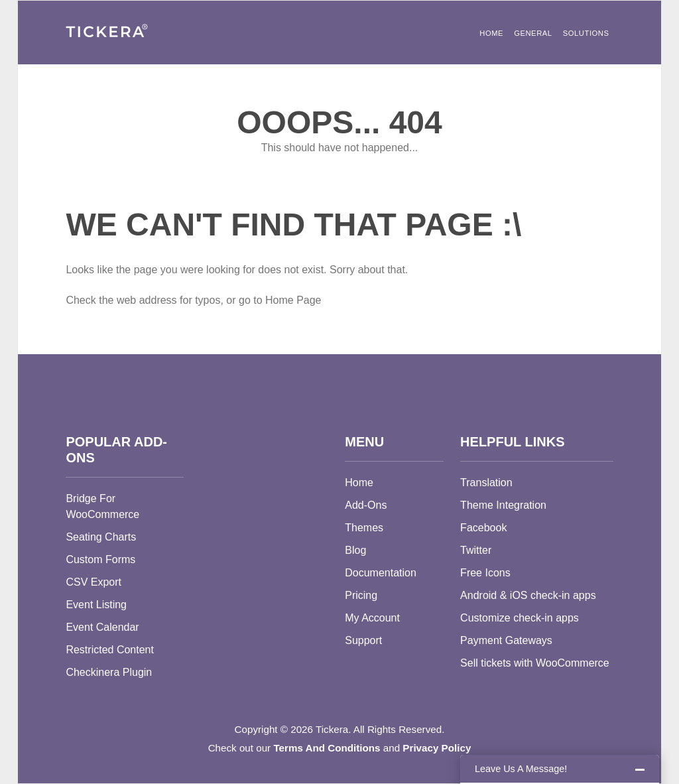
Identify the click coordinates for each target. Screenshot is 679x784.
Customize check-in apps (520, 618)
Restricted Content (110, 650)
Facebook (483, 528)
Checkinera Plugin (109, 672)
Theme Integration (503, 505)
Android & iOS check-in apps (528, 595)
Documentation (381, 573)
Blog (355, 550)
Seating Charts (101, 537)
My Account (372, 618)
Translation (486, 483)
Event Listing (96, 605)
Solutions (586, 33)
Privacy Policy (437, 748)
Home (491, 33)
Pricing (361, 595)
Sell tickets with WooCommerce (535, 663)
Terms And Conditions (327, 748)
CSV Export (93, 582)
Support (363, 640)
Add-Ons (366, 505)
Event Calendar (102, 627)
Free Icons (485, 573)
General (533, 33)
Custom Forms (100, 559)
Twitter (476, 550)
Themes (364, 528)
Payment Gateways (506, 640)
